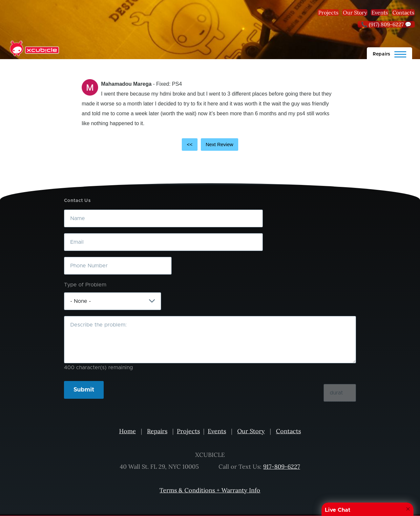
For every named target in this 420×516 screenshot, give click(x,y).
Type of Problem (85, 285)
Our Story (355, 12)
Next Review (220, 144)
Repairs (157, 431)
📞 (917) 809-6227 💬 (386, 24)
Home (127, 431)
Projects (328, 12)
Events (380, 12)
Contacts (403, 12)
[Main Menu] (389, 53)
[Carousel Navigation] (210, 145)
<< (190, 144)
